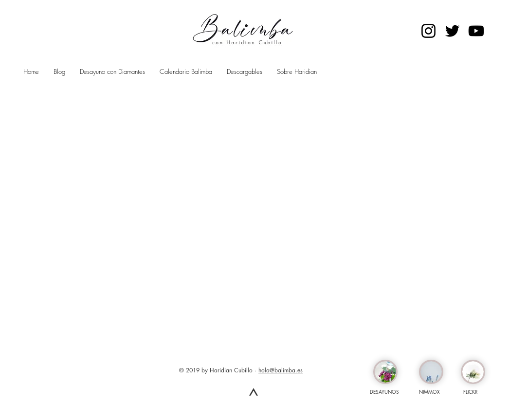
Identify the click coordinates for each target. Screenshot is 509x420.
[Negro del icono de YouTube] (476, 31)
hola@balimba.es (281, 370)
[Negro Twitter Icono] (452, 31)
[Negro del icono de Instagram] (428, 31)
